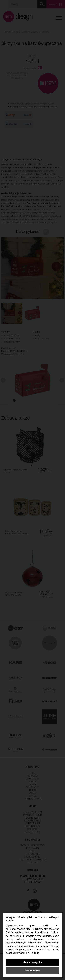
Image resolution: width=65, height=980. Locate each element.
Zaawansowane (32, 971)
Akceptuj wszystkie (32, 962)
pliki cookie (40, 926)
